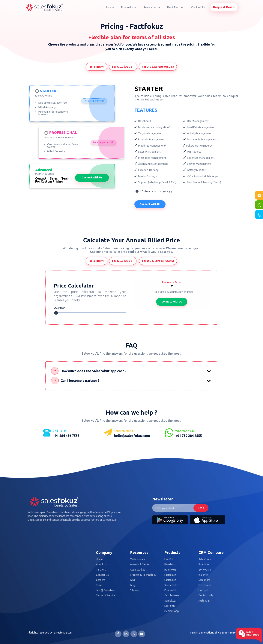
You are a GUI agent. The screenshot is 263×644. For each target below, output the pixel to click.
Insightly (203, 575)
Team (99, 585)
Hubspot (203, 591)
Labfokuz (170, 606)
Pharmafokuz (172, 591)
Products (129, 7)
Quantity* (60, 308)
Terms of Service (106, 596)
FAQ (133, 580)
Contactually (206, 596)
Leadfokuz (171, 560)
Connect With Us (92, 177)
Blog (133, 585)
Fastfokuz (170, 580)
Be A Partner (176, 7)
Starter (48, 91)
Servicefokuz (172, 585)
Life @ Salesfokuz (106, 591)
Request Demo (224, 7)
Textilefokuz (172, 596)
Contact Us (198, 7)
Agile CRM (205, 601)
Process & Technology (143, 575)
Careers (101, 580)
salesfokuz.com (63, 633)
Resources (152, 7)
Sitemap (135, 591)
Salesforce (205, 560)
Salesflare (204, 580)
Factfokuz (170, 575)
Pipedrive (204, 565)
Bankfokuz (171, 565)
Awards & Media (140, 565)
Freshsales (205, 585)
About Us (101, 565)
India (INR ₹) (96, 67)
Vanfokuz (170, 601)
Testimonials (137, 560)
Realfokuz (170, 570)
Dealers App (172, 611)
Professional (63, 133)
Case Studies (138, 570)
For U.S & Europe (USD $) (158, 67)
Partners (101, 570)
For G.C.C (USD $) (123, 67)
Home (110, 7)
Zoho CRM (205, 570)
